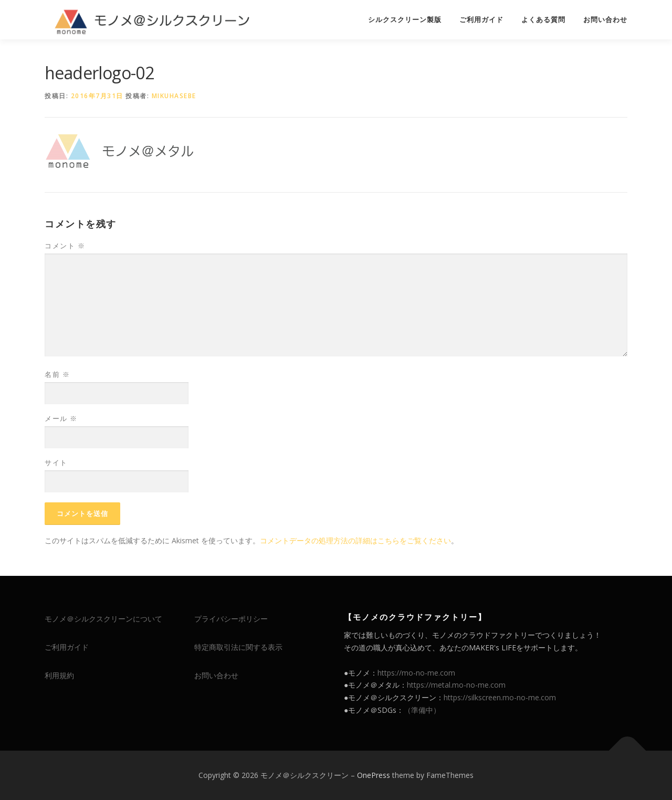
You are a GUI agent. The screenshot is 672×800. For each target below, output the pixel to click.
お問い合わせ (605, 20)
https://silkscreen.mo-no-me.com (500, 697)
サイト (56, 462)
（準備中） (422, 710)
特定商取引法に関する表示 (238, 647)
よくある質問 (543, 20)
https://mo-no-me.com (416, 673)
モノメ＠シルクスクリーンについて (103, 619)
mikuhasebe (174, 96)
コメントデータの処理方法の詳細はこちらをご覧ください (355, 540)
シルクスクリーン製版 (405, 20)
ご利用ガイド (481, 20)
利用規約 (59, 675)
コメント (65, 246)
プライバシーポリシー (231, 619)
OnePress (374, 775)
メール (61, 418)
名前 (57, 374)
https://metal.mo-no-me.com (456, 685)
